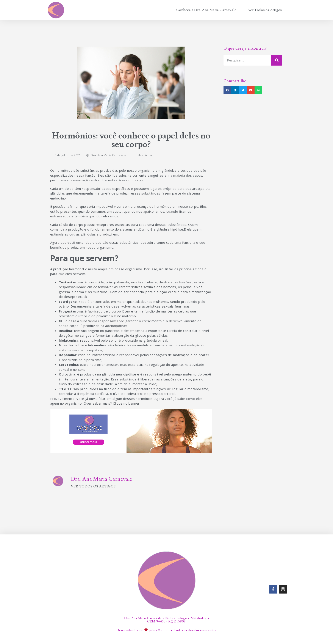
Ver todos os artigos (93, 486)
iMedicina (145, 155)
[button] (227, 90)
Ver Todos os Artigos (265, 10)
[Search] (277, 60)
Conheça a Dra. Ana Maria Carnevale (206, 10)
